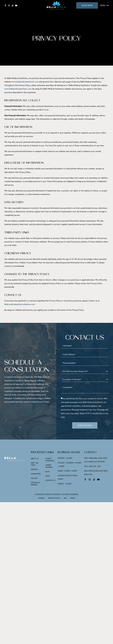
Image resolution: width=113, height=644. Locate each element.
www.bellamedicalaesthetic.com (25, 82)
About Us (35, 459)
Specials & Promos (35, 484)
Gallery (34, 478)
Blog (47, 472)
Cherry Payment (49, 466)
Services (34, 470)
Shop (47, 476)
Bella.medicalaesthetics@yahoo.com (20, 304)
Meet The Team (35, 464)
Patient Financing (50, 460)
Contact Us (50, 481)
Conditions (36, 474)
